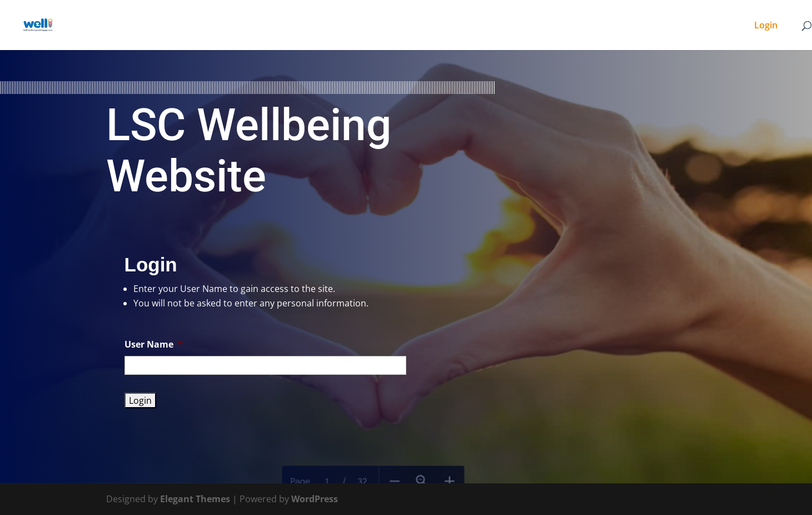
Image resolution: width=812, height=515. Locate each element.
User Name (154, 345)
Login (766, 26)
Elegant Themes (195, 499)
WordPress (315, 499)
